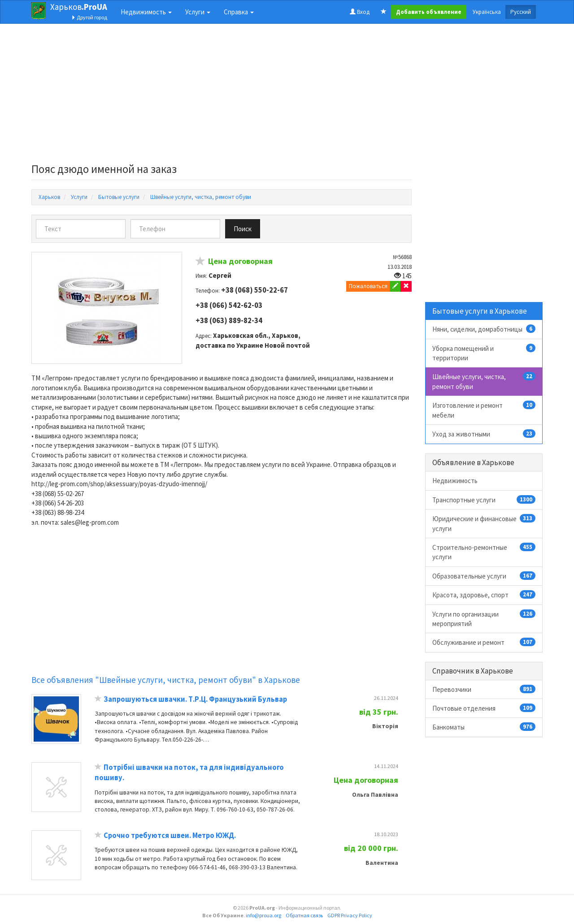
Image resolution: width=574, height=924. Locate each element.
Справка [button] (239, 12)
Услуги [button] (198, 12)
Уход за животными (484, 434)
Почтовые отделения (484, 708)
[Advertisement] (222, 96)
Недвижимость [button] (146, 12)
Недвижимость (455, 481)
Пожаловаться (368, 286)
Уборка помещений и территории (484, 353)
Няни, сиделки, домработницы (484, 329)
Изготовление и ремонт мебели (484, 410)
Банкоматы (484, 727)
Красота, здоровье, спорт (484, 595)
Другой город (89, 17)
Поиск (243, 229)
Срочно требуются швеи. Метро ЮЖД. (170, 835)
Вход (360, 12)
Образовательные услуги (484, 576)
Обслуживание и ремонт (484, 642)
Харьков (79, 7)
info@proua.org (263, 915)
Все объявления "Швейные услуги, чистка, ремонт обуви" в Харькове (166, 680)
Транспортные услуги (484, 500)
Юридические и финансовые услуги (484, 523)
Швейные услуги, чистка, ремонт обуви (484, 381)
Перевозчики (484, 689)
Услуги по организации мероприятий (484, 619)
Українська (487, 12)
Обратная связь (304, 915)
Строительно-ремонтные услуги (484, 552)
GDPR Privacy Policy (350, 915)
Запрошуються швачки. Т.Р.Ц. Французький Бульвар (195, 699)
